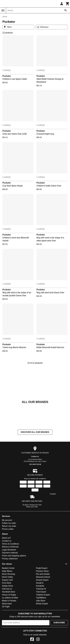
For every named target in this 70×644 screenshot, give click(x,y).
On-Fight (6, 607)
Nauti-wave (7, 604)
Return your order (32, 507)
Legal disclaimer (9, 550)
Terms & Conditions (10, 544)
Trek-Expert (41, 592)
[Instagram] (38, 640)
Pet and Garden (43, 574)
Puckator (7, 76)
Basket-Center (8, 568)
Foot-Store (7, 583)
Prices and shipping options (14, 556)
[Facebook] (32, 640)
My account (7, 520)
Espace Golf (7, 580)
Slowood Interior (43, 577)
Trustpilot (53, 494)
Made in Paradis (9, 601)
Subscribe (59, 623)
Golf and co (7, 589)
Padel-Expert (42, 568)
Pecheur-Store (42, 571)
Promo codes (8, 529)
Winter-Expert (42, 604)
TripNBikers (41, 598)
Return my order (9, 526)
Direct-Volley (7, 577)
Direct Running (8, 574)
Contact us (35, 456)
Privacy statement (10, 559)
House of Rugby (9, 595)
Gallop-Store (7, 586)
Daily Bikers (7, 571)
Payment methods (10, 553)
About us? (6, 538)
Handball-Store (9, 592)
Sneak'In (40, 583)
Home (5, 17)
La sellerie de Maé (10, 598)
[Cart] (68, 4)
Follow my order (9, 523)
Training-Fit (41, 589)
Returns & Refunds (10, 547)
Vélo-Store (41, 601)
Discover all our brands (35, 432)
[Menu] (3, 10)
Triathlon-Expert (43, 595)
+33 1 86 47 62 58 (35, 464)
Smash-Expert (42, 580)
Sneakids (40, 586)
